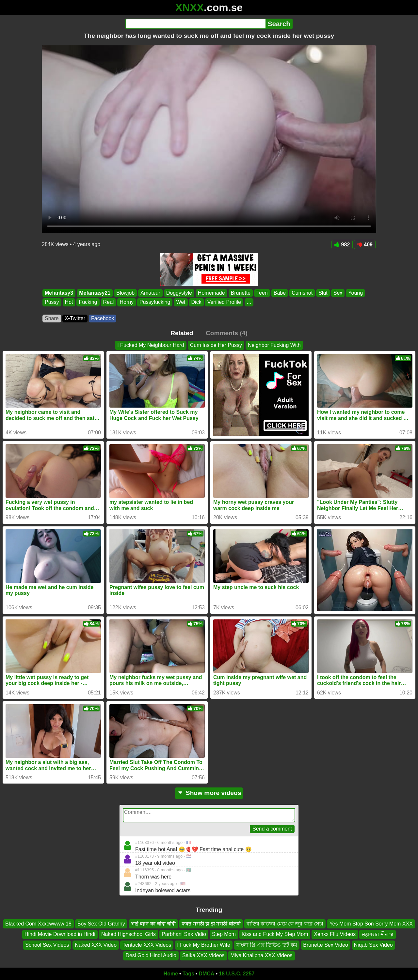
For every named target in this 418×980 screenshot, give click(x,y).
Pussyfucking (155, 302)
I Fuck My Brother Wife (204, 945)
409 (365, 245)
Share (52, 318)
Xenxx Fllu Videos (335, 934)
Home (171, 974)
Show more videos (209, 793)
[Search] (195, 24)
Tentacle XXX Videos (147, 945)
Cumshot (302, 293)
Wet (181, 302)
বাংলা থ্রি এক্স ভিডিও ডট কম (267, 945)
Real (109, 302)
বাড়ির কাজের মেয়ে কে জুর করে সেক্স (285, 924)
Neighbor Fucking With (274, 345)
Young (355, 293)
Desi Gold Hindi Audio (151, 955)
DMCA (206, 974)
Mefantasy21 (95, 293)
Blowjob (125, 293)
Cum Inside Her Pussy (216, 345)
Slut (323, 293)
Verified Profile (224, 302)
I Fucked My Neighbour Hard (151, 345)
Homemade (211, 293)
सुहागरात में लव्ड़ (378, 934)
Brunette (241, 293)
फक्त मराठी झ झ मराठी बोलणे (211, 924)
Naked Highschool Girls (129, 934)
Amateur (150, 293)
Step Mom (224, 934)
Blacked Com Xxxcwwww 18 (38, 924)
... (249, 302)
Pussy (52, 302)
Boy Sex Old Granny (101, 924)
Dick (196, 302)
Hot (69, 302)
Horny (127, 302)
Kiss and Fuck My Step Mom (275, 934)
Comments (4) (227, 333)
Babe (280, 293)
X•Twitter (75, 318)
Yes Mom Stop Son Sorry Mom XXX (371, 924)
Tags (188, 974)
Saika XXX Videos (203, 955)
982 (342, 245)
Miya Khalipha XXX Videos (262, 955)
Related (182, 333)
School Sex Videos (47, 945)
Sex (338, 293)
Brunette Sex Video (326, 945)
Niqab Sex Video (373, 945)
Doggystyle (179, 293)
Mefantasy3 (59, 293)
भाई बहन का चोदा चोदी (153, 924)
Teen (262, 293)
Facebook (103, 318)
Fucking (88, 302)
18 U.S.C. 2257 (237, 974)
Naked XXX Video (96, 945)
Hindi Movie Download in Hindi (60, 934)
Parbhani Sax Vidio (184, 934)
